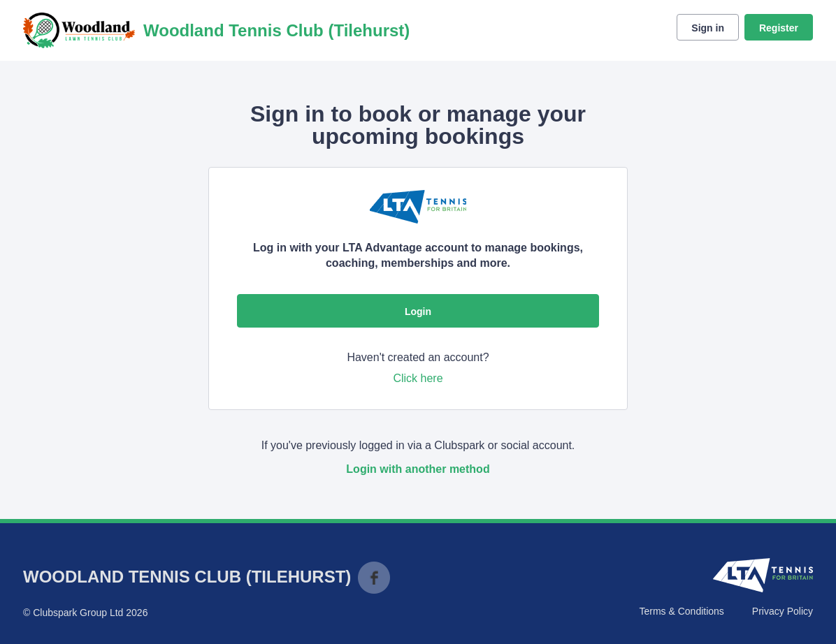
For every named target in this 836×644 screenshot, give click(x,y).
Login (418, 312)
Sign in (708, 28)
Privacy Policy (783, 611)
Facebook (374, 578)
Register (779, 28)
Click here (418, 378)
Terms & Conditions (681, 611)
